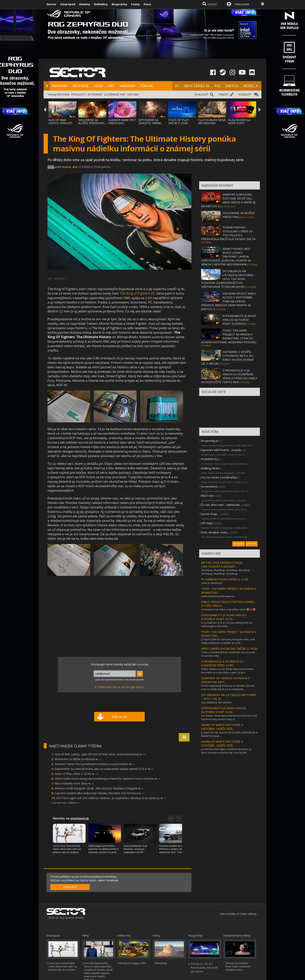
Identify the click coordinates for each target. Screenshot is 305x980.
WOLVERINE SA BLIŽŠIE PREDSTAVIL (92, 122)
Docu (147, 4)
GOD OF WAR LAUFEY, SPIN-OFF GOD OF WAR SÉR (60, 123)
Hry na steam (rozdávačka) (219, 477)
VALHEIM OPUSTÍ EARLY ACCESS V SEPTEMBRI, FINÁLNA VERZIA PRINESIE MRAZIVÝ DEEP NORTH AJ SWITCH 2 (229, 301)
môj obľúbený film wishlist (216, 702)
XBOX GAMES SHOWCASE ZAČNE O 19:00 (229, 648)
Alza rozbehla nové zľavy (74, 783)
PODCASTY (78, 94)
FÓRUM (146, 86)
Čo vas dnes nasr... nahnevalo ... (222, 505)
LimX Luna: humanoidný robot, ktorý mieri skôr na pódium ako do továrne (63, 966)
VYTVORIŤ (239, 544)
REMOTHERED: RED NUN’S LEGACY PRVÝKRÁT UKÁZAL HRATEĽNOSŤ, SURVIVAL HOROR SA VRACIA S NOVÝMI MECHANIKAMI (226, 256)
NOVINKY (60, 86)
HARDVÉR (127, 86)
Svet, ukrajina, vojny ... (215, 532)
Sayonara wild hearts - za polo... (222, 450)
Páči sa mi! (120, 717)
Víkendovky (161, 963)
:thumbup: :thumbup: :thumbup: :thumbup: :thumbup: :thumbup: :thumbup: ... (226, 572)
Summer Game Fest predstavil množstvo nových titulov (95, 764)
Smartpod (68, 4)
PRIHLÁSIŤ (70, 887)
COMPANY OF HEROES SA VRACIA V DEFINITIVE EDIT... (225, 680)
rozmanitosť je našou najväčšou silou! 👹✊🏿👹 (228, 609)
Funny (135, 4)
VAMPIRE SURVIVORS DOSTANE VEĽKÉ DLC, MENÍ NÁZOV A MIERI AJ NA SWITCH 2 (228, 200)
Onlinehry (101, 4)
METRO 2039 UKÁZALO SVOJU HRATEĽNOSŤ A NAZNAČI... (222, 564)
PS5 (217, 86)
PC (177, 86)
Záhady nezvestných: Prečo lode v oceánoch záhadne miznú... (238, 966)
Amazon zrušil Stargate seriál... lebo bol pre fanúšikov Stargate (99, 788)
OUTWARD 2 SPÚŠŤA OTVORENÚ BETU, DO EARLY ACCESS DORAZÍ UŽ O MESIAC (227, 358)
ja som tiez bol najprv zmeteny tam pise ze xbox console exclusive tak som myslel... (226, 751)
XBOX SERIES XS (197, 86)
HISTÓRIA (63, 94)
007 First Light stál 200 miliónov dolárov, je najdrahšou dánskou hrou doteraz (111, 798)
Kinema (85, 4)
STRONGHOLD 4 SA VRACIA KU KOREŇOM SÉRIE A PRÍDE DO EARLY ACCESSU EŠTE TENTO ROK (229, 376)
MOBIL (249, 86)
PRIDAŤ (223, 94)
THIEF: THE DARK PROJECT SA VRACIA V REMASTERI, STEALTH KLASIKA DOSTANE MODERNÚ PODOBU (229, 336)
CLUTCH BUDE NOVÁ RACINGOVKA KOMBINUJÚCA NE (212, 123)
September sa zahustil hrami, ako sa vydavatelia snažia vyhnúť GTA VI (104, 769)
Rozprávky (119, 4)
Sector (51, 4)
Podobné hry (210, 459)
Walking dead (210, 468)
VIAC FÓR (252, 544)
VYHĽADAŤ (201, 94)
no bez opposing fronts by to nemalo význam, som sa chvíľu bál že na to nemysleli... (228, 687)
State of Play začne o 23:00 (77, 774)
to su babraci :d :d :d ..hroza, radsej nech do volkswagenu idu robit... (227, 624)
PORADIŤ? (245, 94)
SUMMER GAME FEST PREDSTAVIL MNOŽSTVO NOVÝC (122, 123)
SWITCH (232, 86)
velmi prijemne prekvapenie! (218, 596)
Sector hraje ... (210, 514)
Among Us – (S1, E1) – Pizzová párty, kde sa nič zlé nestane (204, 968)
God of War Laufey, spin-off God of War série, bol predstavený (100, 754)
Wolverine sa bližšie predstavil (78, 759)
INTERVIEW (95, 94)
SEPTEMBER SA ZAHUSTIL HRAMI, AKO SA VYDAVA (150, 123)
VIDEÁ (98, 86)
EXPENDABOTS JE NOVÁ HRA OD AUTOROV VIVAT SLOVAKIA (239, 320)
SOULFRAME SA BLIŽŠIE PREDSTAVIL (239, 215)
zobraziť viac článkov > (66, 803)
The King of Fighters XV (137, 293)
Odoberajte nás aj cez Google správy (121, 687)
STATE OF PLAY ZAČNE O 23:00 (178, 122)
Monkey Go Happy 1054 (132, 963)
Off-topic (207, 523)
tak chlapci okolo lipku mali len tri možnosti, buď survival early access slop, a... (229, 717)
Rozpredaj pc (210, 441)
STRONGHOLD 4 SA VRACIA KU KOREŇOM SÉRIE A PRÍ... (222, 663)
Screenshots (209, 486)
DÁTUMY (133, 94)
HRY (111, 86)
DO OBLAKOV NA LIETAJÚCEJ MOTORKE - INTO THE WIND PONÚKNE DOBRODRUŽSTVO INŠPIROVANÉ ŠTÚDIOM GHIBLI (228, 279)
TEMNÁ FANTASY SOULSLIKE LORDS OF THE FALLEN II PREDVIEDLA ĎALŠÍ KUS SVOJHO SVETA (228, 233)
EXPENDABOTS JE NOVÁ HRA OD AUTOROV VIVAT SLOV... (224, 617)
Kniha (51, 167)
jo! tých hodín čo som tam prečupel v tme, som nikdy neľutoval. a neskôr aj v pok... (228, 641)
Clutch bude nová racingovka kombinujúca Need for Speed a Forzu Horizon (107, 778)
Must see (207, 496)
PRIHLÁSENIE (242, 4)
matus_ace (70, 167)
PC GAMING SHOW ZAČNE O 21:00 (225, 579)
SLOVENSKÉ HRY (115, 94)
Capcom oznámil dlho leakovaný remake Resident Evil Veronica (99, 793)
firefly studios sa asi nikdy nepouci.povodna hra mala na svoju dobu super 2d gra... (227, 671)
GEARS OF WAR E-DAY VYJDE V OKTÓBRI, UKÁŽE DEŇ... (222, 727)
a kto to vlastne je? (212, 583)
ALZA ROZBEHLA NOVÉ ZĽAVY (239, 122)
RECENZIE (81, 86)
